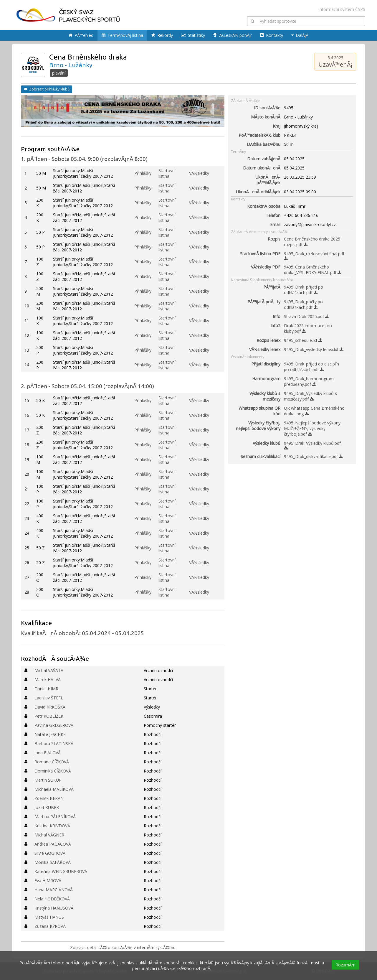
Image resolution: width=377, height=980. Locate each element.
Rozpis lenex (268, 340)
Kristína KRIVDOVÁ (52, 826)
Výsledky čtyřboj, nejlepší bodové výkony (258, 426)
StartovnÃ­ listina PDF (260, 254)
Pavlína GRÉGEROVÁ (54, 725)
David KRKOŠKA (50, 707)
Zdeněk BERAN (49, 798)
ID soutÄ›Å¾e (267, 108)
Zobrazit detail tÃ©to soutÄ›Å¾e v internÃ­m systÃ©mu (123, 947)
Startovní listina (167, 173)
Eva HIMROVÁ (48, 881)
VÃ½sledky (199, 173)
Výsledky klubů (267, 443)
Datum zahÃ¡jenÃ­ (264, 159)
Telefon (273, 215)
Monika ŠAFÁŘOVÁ (53, 862)
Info (277, 316)
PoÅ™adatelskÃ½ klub (259, 135)
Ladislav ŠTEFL (49, 698)
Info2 (275, 326)
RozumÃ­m (345, 965)
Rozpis (274, 239)
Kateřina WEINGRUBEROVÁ (61, 871)
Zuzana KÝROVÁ (50, 926)
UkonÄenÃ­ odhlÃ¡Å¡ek (258, 192)
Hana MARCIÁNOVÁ (54, 890)
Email (275, 224)
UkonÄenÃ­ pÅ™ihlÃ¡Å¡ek (268, 180)
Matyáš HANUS (49, 917)
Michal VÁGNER (49, 835)
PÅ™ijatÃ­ (272, 287)
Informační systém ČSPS (342, 9)
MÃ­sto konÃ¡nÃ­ (266, 117)
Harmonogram (266, 379)
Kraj (277, 126)
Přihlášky (143, 173)
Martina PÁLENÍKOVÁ (55, 817)
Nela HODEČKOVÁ (52, 899)
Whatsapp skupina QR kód (259, 411)
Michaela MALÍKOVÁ (54, 789)
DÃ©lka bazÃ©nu (264, 144)
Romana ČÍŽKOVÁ (52, 762)
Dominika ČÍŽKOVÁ (53, 771)
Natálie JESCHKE (50, 734)
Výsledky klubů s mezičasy (265, 396)
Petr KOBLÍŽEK (49, 716)
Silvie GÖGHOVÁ (50, 853)
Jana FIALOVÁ (48, 753)
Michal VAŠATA (49, 670)
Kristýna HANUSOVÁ (54, 908)
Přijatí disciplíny (266, 364)
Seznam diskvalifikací (261, 456)
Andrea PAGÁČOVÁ (53, 844)
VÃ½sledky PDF (266, 267)
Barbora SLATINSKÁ (54, 743)
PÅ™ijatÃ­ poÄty (264, 302)
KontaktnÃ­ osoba (264, 206)
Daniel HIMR (46, 689)
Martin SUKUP (48, 780)
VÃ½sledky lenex (265, 349)
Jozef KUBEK (47, 807)
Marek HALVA (48, 680)
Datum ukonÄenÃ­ (262, 168)
